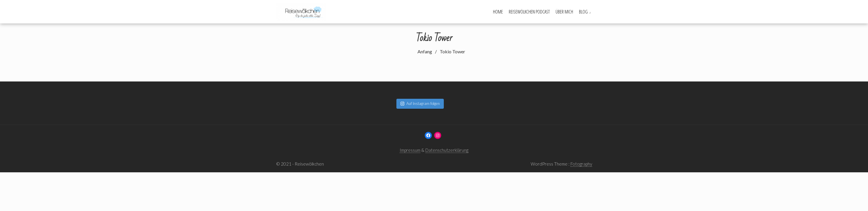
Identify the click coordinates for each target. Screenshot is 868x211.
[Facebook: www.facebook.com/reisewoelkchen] (428, 135)
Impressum (410, 150)
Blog (583, 12)
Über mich (564, 12)
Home (498, 12)
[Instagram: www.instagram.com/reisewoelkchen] (438, 135)
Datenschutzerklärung (447, 150)
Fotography (581, 164)
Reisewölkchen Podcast (529, 12)
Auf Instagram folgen (420, 103)
